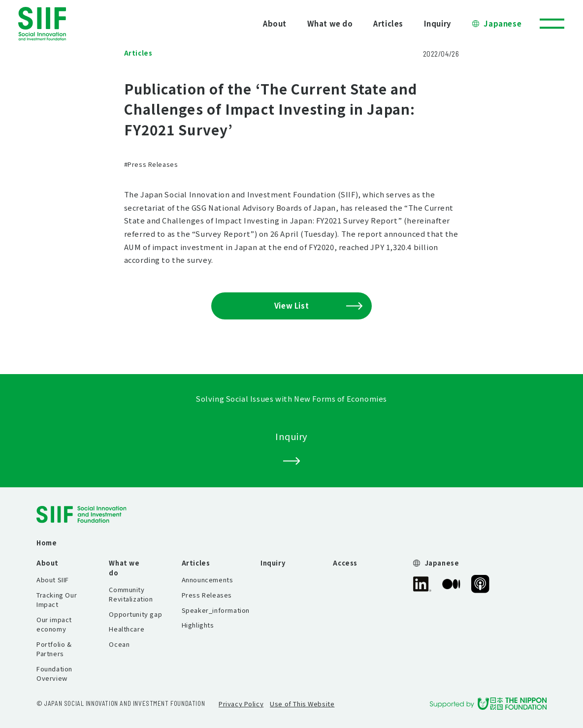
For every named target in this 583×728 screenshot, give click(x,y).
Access (345, 563)
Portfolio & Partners (54, 649)
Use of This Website (302, 704)
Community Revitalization (131, 594)
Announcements (208, 580)
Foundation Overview (54, 673)
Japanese (502, 23)
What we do (330, 23)
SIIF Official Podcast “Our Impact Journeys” (480, 584)
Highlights (198, 625)
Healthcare (127, 629)
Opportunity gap (135, 614)
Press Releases (207, 595)
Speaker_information (216, 610)
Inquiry (438, 23)
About (275, 23)
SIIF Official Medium (451, 584)
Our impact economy (54, 624)
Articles (388, 23)
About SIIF (53, 580)
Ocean (119, 644)
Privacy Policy (241, 704)
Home (47, 543)
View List (318, 305)
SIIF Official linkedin (422, 584)
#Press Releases (151, 164)
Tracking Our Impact (57, 600)
